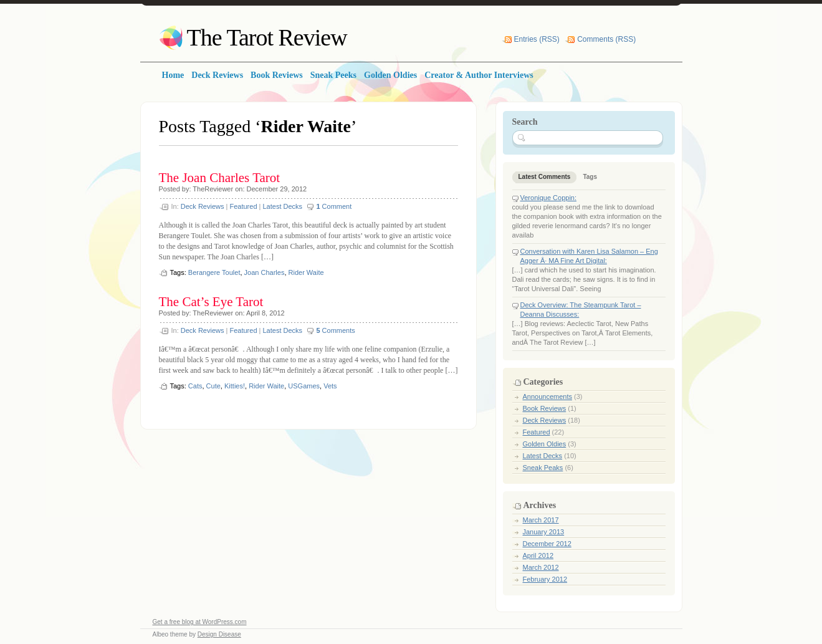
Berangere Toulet (214, 272)
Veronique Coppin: (549, 198)
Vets (330, 386)
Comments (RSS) (606, 39)
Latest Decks (282, 206)
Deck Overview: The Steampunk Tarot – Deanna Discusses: (581, 310)
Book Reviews (545, 408)
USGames (304, 386)
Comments (335, 330)
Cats (195, 386)
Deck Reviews (203, 206)
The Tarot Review (267, 37)
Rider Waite (306, 272)
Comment (334, 206)
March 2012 (541, 567)
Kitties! (235, 386)
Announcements (548, 396)
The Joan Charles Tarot (220, 178)
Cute (213, 386)
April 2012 (538, 555)
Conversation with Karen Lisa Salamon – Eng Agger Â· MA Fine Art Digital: (589, 256)
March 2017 (541, 520)
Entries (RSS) (537, 39)
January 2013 (544, 532)
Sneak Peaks (543, 468)
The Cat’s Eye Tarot (211, 302)
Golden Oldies (545, 444)
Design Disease (219, 634)
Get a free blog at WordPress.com (200, 622)
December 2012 (547, 544)
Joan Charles (265, 272)
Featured (243, 206)
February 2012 (545, 579)
